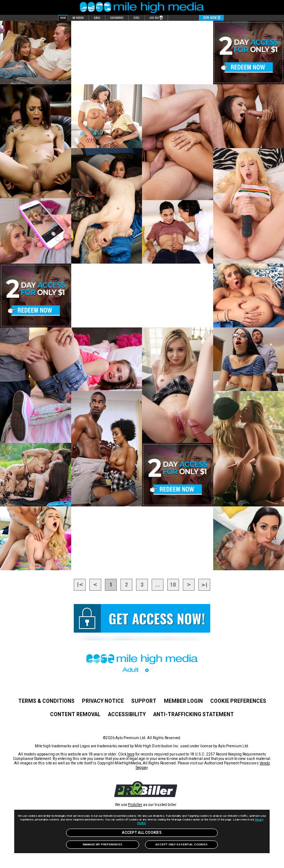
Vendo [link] (265, 763)
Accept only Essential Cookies (181, 844)
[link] (146, 795)
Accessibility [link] (127, 714)
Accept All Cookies (142, 833)
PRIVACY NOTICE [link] (103, 701)
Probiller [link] (135, 805)
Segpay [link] (142, 768)
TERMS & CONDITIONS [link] (46, 701)
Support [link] (144, 701)
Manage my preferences (103, 844)
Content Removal (75, 714)
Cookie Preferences (238, 701)
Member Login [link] (183, 701)
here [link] (131, 754)
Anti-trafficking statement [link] (194, 714)
